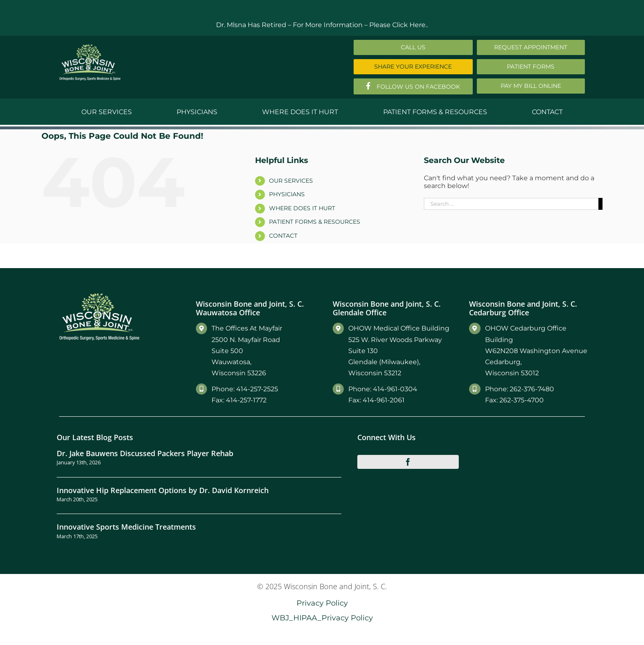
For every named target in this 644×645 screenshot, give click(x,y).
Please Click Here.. (399, 25)
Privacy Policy (322, 603)
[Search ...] (511, 204)
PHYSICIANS (287, 194)
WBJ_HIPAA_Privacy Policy (322, 618)
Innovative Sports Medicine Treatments (126, 527)
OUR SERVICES (291, 181)
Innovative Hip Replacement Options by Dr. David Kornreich (163, 490)
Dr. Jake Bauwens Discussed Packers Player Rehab (145, 453)
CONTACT (283, 236)
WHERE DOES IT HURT (302, 208)
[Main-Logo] (90, 47)
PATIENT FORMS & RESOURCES (315, 222)
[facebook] (408, 462)
